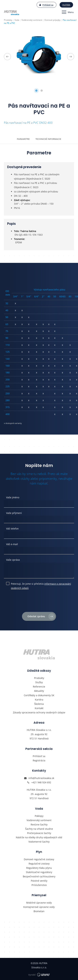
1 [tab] (36, 91)
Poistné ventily (39, 881)
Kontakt (39, 708)
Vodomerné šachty (39, 842)
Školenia (39, 704)
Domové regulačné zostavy (39, 859)
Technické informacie (48, 139)
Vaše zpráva (13, 560)
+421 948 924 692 (41, 782)
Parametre (23, 139)
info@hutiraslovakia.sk (41, 778)
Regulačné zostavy (39, 864)
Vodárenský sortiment (39, 820)
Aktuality (39, 691)
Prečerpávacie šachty (39, 833)
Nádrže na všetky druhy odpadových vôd (39, 837)
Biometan (39, 911)
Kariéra (39, 700)
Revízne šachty (39, 824)
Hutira (66, 5)
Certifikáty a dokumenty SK (39, 695)
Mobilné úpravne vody (39, 903)
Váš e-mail (12, 544)
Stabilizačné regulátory (39, 872)
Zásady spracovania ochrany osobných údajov (39, 712)
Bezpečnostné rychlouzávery (39, 876)
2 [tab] (42, 91)
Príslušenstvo (39, 885)
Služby (39, 682)
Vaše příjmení (14, 513)
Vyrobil (39, 975)
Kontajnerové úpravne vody (39, 907)
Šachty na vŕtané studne (39, 829)
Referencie (39, 687)
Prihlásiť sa (46, 5)
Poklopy (39, 816)
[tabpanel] (39, 57)
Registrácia (39, 760)
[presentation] (39, 602)
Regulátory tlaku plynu (39, 868)
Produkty (39, 678)
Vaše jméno (13, 497)
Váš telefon (12, 529)
